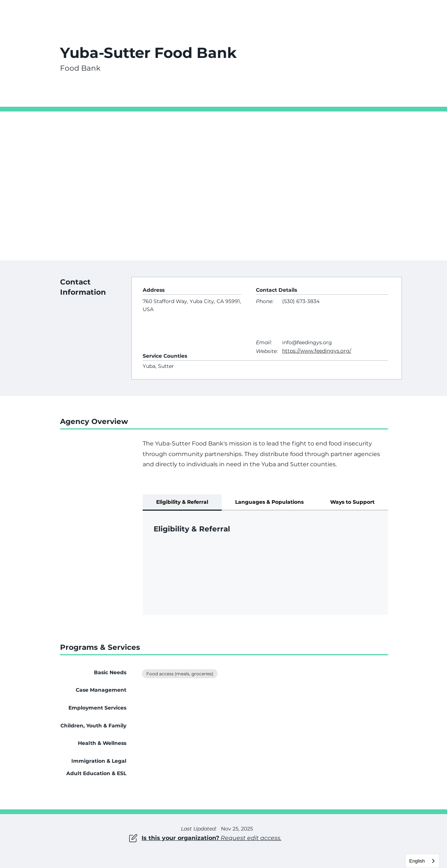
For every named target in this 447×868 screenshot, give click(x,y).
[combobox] (422, 861)
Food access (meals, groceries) (180, 673)
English (417, 861)
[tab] (182, 502)
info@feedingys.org (307, 342)
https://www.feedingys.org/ (317, 351)
